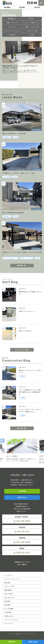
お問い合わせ (22, 497)
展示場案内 (7, 7)
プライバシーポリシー (12, 620)
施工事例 (22, 7)
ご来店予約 (37, 7)
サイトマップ (9, 623)
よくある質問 (9, 609)
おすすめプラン (10, 598)
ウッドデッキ (12, 27)
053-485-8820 (23, 521)
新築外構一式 (12, 19)
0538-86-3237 (23, 553)
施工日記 (7, 583)
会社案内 (7, 601)
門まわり (32, 19)
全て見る (32, 35)
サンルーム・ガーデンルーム (12, 31)
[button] (1, 447)
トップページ (9, 575)
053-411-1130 (23, 531)
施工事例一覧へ (22, 265)
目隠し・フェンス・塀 (32, 27)
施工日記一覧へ (22, 428)
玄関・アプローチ (12, 23)
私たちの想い (9, 594)
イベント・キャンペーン (12, 579)
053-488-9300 (23, 542)
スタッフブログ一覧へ (22, 350)
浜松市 (16, 137)
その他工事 (12, 35)
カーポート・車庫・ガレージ (32, 23)
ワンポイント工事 (32, 31)
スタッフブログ (10, 586)
